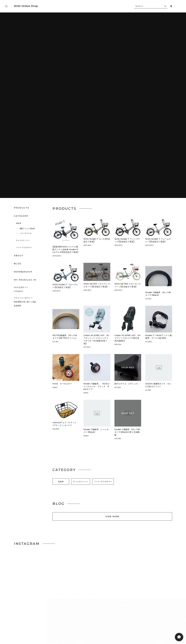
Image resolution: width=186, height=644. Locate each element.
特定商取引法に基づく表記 (25, 194)
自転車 (19, 115)
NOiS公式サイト (21, 179)
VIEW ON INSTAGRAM (93, 466)
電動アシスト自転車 (27, 120)
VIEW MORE (112, 408)
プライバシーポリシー (23, 190)
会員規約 (18, 197)
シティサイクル (26, 125)
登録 (161, 593)
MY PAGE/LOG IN (25, 172)
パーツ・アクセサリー (24, 139)
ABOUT (19, 147)
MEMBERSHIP (23, 163)
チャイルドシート (23, 132)
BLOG (18, 155)
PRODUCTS (21, 100)
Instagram (19, 183)
